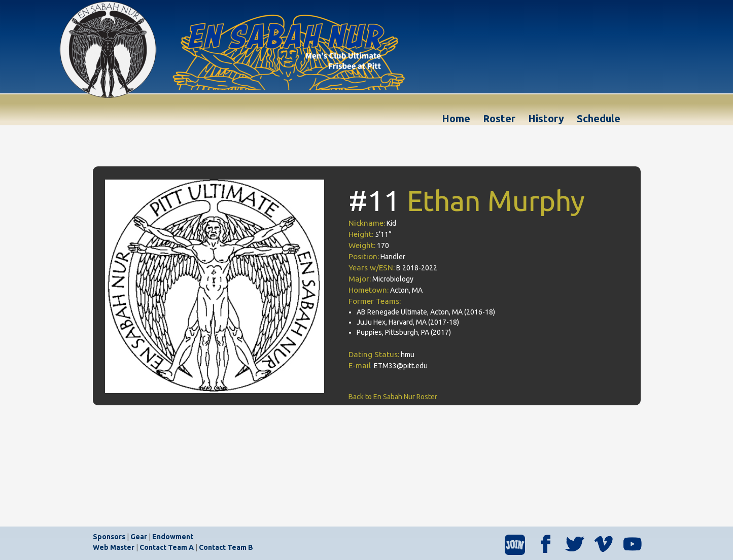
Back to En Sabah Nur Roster (393, 397)
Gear (139, 537)
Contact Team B (226, 547)
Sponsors (109, 537)
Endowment (173, 537)
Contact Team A (167, 547)
